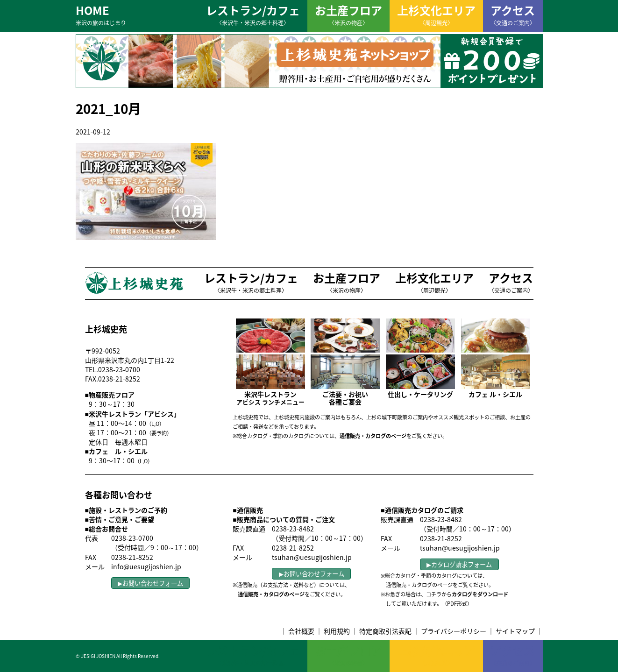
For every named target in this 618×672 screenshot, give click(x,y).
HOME (101, 14)
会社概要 (301, 631)
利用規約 (337, 631)
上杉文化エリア (436, 14)
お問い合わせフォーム (153, 583)
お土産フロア (348, 14)
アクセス (513, 14)
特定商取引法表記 (385, 631)
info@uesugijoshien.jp (146, 566)
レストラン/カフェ (253, 14)
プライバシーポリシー (454, 631)
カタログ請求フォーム (462, 564)
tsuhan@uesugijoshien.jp (312, 557)
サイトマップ (515, 631)
